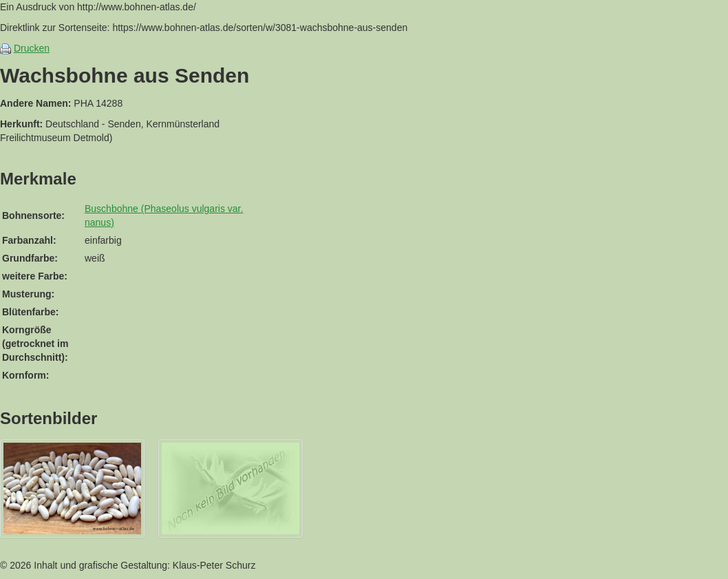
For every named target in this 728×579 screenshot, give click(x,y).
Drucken (32, 48)
